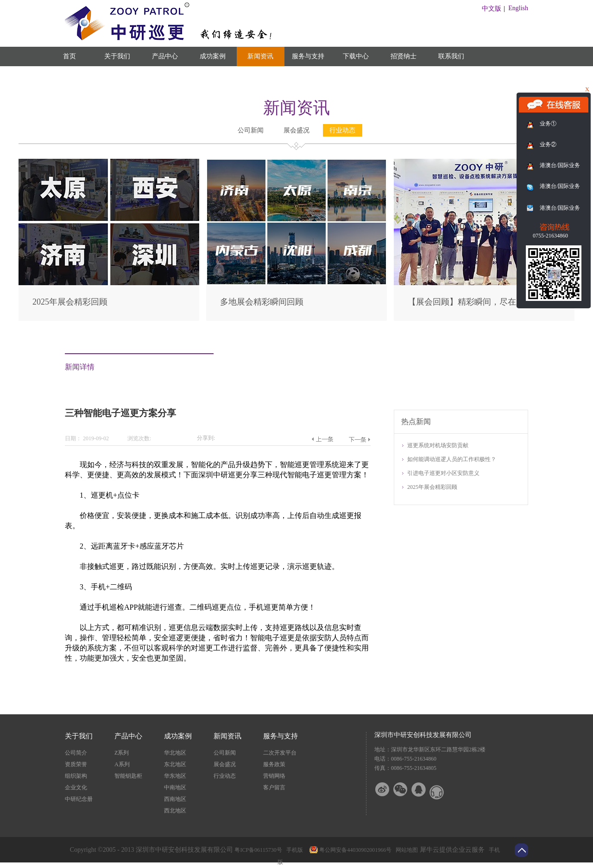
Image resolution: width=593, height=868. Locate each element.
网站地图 (405, 850)
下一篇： (359, 439)
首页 (69, 56)
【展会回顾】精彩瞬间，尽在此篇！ (474, 302)
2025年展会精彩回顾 (70, 302)
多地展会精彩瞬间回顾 (262, 302)
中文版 (492, 9)
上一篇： (322, 439)
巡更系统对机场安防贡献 (438, 445)
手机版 (293, 850)
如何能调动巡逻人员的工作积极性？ (452, 459)
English (518, 8)
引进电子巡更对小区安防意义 (443, 473)
